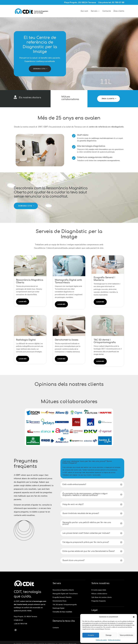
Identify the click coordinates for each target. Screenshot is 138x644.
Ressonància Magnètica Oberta (63, 590)
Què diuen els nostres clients (102, 597)
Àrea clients (119, 11)
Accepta (91, 635)
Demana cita (39, 69)
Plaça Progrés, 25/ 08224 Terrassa (80, 3)
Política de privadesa (114, 640)
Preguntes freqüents (99, 601)
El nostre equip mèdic (99, 590)
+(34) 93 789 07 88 (20, 624)
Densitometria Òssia (59, 601)
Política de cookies (101, 640)
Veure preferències (126, 635)
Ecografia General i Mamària (62, 597)
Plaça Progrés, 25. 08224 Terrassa (25, 617)
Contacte (107, 11)
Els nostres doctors (30, 98)
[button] (134, 617)
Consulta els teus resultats (62, 612)
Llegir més (23, 302)
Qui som (84, 11)
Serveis (94, 11)
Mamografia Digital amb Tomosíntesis (65, 594)
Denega (109, 635)
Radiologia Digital (58, 608)
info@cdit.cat (18, 620)
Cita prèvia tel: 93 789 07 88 (111, 3)
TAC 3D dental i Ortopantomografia (65, 605)
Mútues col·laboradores (70, 98)
